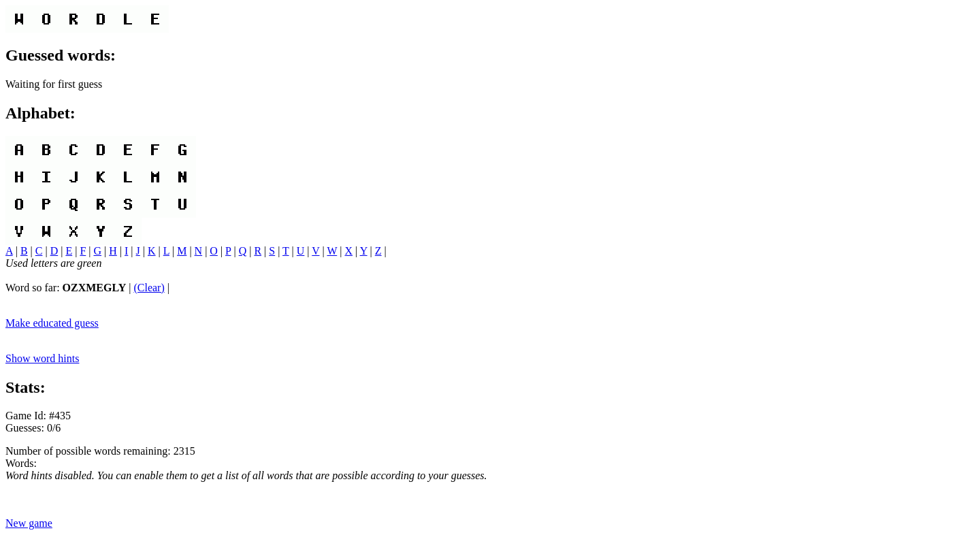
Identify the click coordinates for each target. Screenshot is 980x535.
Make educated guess (52, 323)
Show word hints (42, 358)
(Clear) (149, 288)
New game (29, 523)
